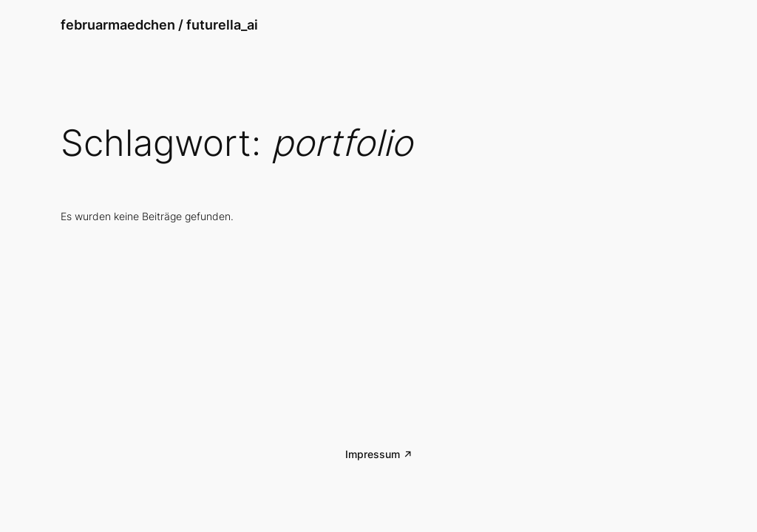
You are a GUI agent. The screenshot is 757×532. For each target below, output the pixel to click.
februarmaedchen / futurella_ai (159, 25)
